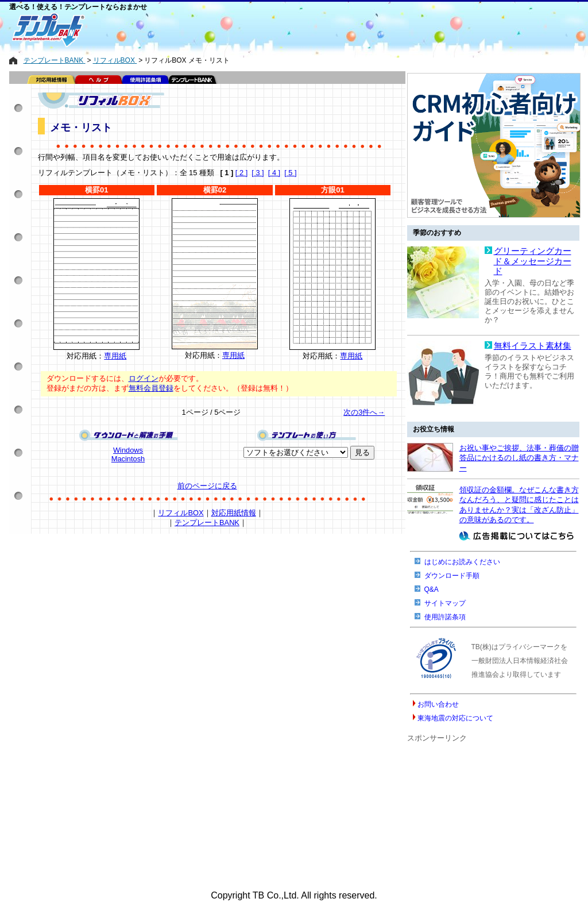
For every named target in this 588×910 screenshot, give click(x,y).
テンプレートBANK (207, 523)
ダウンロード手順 (452, 576)
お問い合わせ (438, 704)
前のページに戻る (207, 486)
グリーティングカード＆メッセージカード (533, 261)
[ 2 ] (241, 173)
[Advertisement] (253, 30)
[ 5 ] (290, 173)
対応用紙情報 (234, 513)
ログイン (144, 378)
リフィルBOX (181, 513)
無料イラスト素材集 (533, 346)
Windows (128, 450)
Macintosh (128, 459)
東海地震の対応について (455, 718)
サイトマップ (445, 603)
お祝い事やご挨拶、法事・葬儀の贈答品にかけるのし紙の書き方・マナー (519, 458)
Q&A (432, 589)
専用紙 (115, 356)
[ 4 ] (274, 173)
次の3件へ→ (364, 412)
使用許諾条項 (445, 617)
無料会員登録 (151, 388)
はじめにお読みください (462, 562)
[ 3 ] (258, 173)
